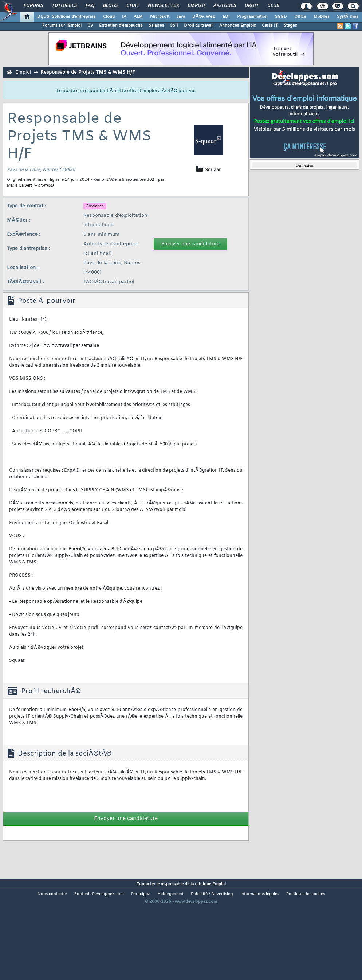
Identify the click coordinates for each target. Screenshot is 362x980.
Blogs (110, 6)
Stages (290, 26)
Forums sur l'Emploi (62, 26)
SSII (174, 26)
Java (181, 17)
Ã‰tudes (225, 6)
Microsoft (160, 17)
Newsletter (163, 6)
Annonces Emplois (238, 26)
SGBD (281, 17)
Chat (133, 6)
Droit (252, 6)
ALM (138, 17)
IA (124, 17)
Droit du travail (199, 26)
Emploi (196, 6)
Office (300, 17)
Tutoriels (64, 6)
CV (90, 26)
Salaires (156, 26)
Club (273, 6)
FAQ (90, 6)
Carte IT (270, 26)
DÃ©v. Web (204, 17)
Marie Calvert (19, 186)
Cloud (109, 17)
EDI (226, 17)
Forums (33, 6)
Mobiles (322, 17)
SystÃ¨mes (348, 17)
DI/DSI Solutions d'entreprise (66, 17)
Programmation (252, 17)
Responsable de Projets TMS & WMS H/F (88, 72)
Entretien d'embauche (121, 26)
